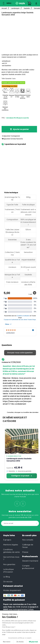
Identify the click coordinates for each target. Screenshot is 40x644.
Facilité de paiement (14, 600)
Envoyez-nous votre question (20, 353)
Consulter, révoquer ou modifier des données (23, 412)
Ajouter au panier (19, 129)
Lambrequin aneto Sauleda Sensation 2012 (19, 460)
